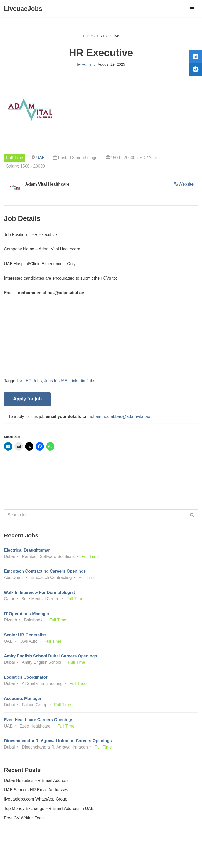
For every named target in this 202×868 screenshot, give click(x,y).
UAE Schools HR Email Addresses (36, 791)
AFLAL (130, 860)
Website (186, 184)
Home (88, 36)
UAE (41, 158)
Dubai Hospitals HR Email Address (36, 782)
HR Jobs (34, 381)
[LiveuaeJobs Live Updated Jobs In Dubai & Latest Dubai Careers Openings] (23, 9)
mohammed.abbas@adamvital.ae (119, 417)
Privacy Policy (18, 849)
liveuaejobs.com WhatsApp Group (36, 800)
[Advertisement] (101, 341)
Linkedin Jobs (83, 381)
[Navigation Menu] (192, 9)
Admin (87, 64)
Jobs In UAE (56, 381)
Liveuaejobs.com (81, 860)
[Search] (95, 515)
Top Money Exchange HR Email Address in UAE (49, 810)
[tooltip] (195, 57)
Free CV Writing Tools (24, 819)
